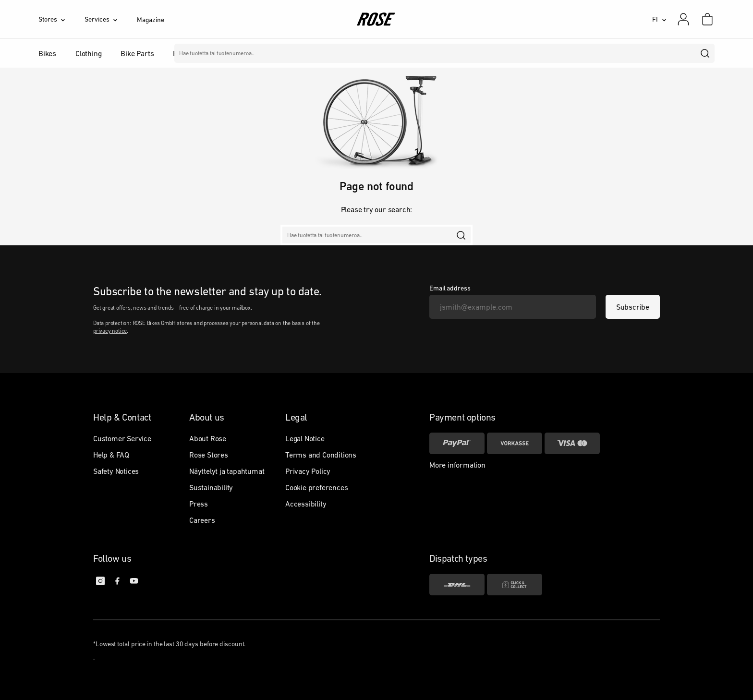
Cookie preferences (316, 487)
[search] (705, 53)
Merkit (288, 53)
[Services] (111, 19)
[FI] (659, 19)
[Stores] (61, 19)
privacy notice (110, 331)
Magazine (150, 20)
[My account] (683, 19)
